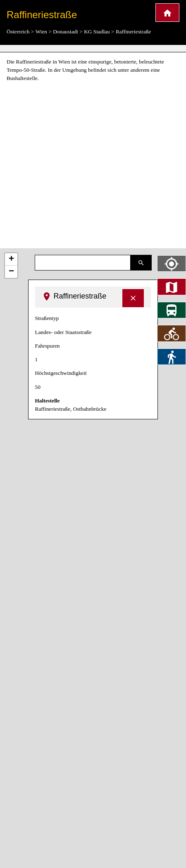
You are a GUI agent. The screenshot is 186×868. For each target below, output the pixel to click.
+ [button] (11, 259)
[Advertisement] (77, 166)
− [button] (11, 272)
